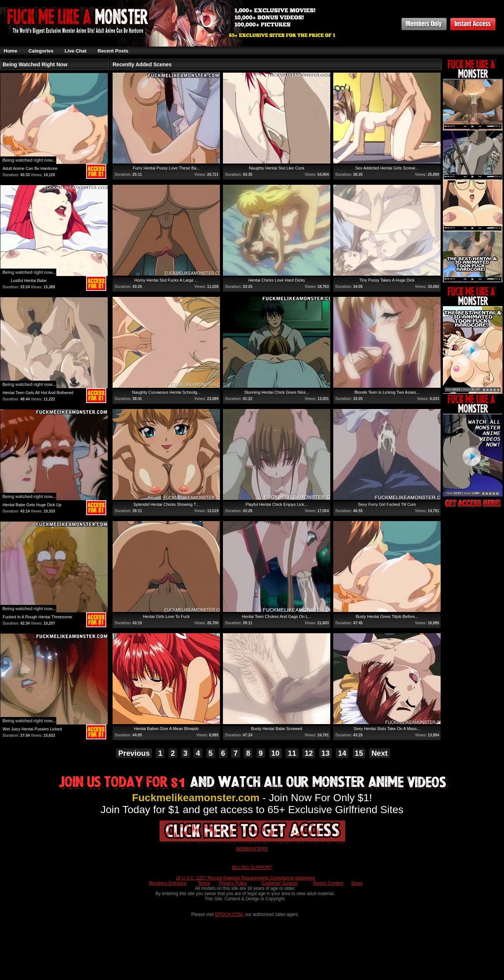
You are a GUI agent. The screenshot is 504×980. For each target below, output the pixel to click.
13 (325, 753)
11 (292, 753)
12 (309, 753)
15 (359, 753)
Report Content (328, 883)
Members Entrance (168, 883)
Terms (204, 883)
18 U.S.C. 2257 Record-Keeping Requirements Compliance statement (245, 878)
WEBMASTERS (252, 849)
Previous (134, 753)
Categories (41, 51)
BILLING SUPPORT (252, 868)
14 (342, 753)
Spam (357, 883)
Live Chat (75, 51)
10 (275, 753)
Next (379, 753)
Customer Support (279, 883)
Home (10, 51)
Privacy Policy (233, 883)
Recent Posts (113, 51)
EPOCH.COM (229, 914)
